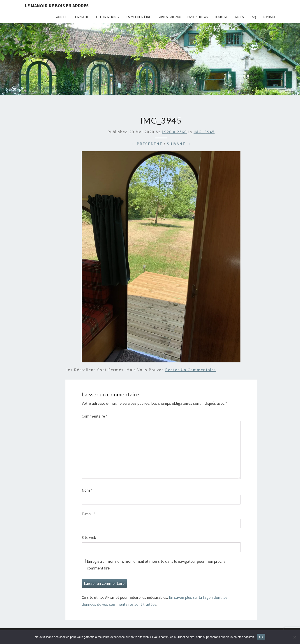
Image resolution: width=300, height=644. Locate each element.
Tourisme (221, 17)
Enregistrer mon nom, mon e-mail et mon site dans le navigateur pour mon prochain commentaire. (158, 565)
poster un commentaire (190, 370)
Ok (261, 637)
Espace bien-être (139, 17)
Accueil (62, 17)
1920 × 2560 (174, 132)
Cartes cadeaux (169, 17)
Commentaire (95, 416)
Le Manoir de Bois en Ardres (57, 6)
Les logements (105, 17)
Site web (89, 537)
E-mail (88, 514)
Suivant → (179, 144)
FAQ (253, 17)
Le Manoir (81, 17)
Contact (269, 17)
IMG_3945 (204, 132)
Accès (239, 17)
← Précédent (147, 144)
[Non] (294, 637)
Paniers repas (198, 17)
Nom (87, 490)
